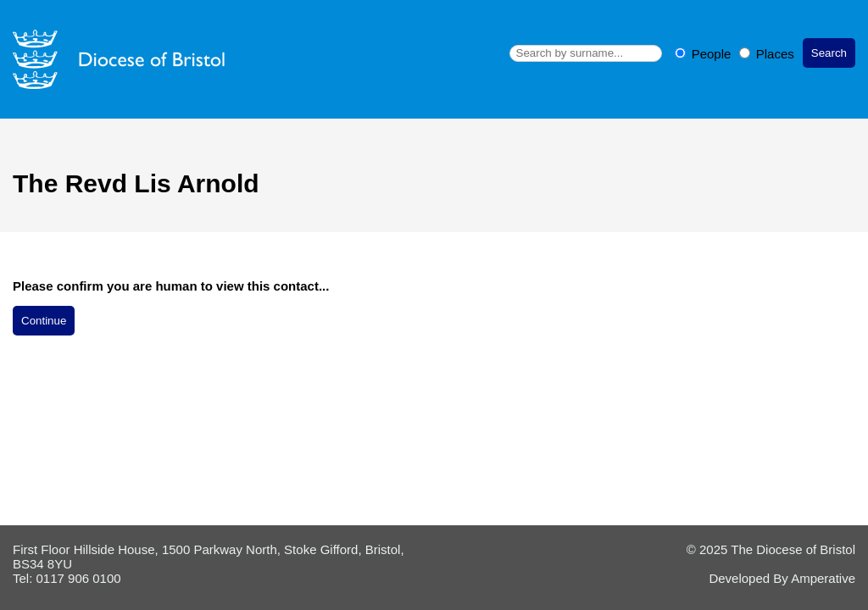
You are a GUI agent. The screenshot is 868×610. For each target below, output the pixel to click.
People (705, 54)
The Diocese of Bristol (793, 549)
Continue (44, 321)
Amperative (823, 578)
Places (767, 54)
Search (829, 53)
